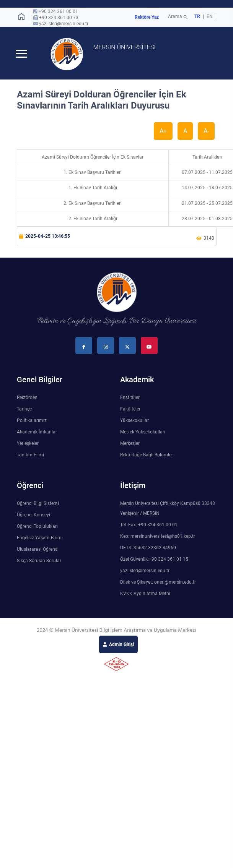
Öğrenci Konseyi (33, 516)
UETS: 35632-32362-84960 (148, 548)
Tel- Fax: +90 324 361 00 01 (149, 526)
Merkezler (130, 444)
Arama (178, 17)
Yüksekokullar (134, 421)
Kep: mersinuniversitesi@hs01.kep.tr (158, 537)
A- (206, 132)
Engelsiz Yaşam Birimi (40, 539)
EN (210, 16)
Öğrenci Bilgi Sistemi (38, 504)
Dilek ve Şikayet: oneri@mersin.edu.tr (158, 583)
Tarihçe (24, 410)
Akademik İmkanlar (37, 433)
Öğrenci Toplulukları (37, 527)
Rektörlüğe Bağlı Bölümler (147, 456)
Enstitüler (130, 398)
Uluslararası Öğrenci (38, 550)
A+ (163, 132)
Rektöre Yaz (147, 17)
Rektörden (27, 398)
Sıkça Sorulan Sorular (39, 561)
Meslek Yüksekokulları (143, 433)
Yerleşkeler (28, 444)
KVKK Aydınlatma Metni (145, 594)
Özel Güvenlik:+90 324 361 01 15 (154, 560)
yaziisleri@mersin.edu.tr (64, 24)
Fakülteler (130, 410)
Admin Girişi (121, 645)
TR (197, 16)
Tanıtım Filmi (30, 456)
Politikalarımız (32, 421)
